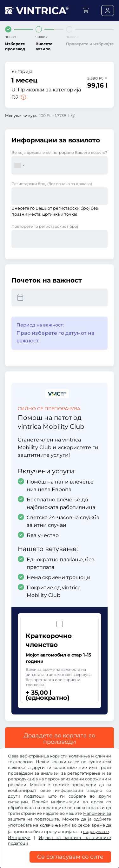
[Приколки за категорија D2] (23, 97)
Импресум (19, 838)
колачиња (50, 825)
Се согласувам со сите (70, 857)
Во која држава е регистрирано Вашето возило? (59, 152)
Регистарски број (52, 184)
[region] (60, 863)
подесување (96, 832)
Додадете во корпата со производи (60, 739)
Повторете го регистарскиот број (45, 226)
